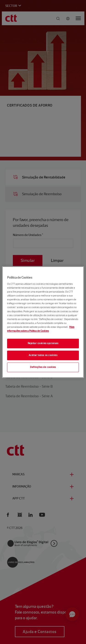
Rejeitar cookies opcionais (43, 343)
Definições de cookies (43, 367)
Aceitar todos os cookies (43, 355)
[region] (43, 322)
